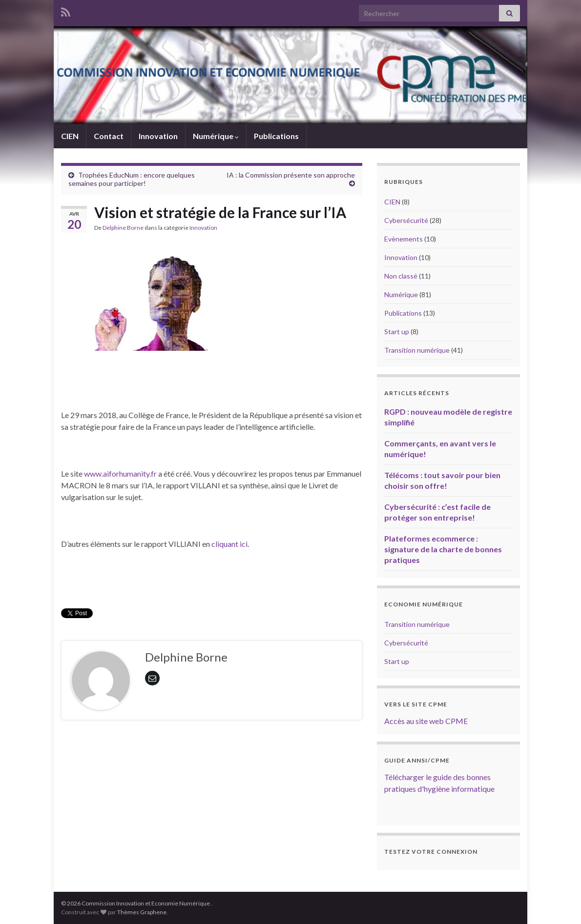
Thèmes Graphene (142, 912)
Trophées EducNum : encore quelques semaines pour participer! (132, 179)
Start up (397, 331)
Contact (109, 136)
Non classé (401, 276)
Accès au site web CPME (426, 721)
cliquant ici (229, 544)
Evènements (404, 239)
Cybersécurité (406, 220)
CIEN (70, 136)
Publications (276, 136)
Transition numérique (417, 350)
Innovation (158, 136)
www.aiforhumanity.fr (120, 473)
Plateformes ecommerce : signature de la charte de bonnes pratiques (443, 549)
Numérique (216, 136)
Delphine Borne (123, 228)
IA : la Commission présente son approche (291, 175)
